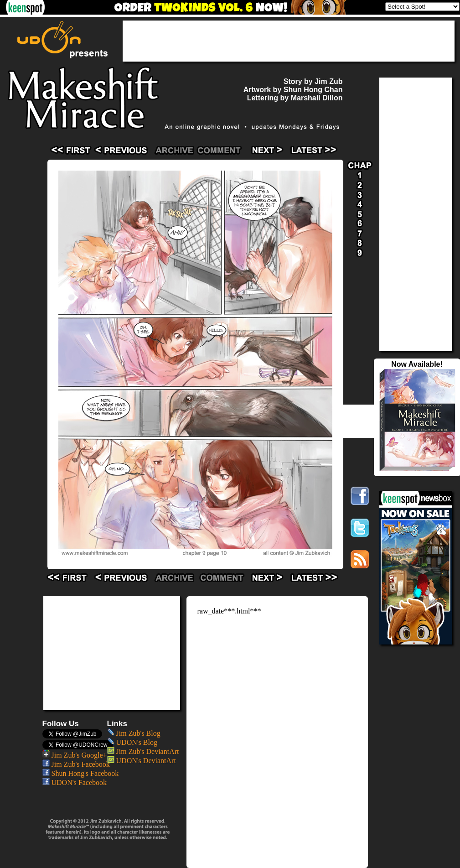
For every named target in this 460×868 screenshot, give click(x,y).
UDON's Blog (132, 742)
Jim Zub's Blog (134, 733)
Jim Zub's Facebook (76, 764)
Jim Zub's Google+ (75, 755)
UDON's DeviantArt (142, 761)
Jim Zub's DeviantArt (143, 751)
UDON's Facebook (75, 782)
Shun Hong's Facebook (81, 773)
